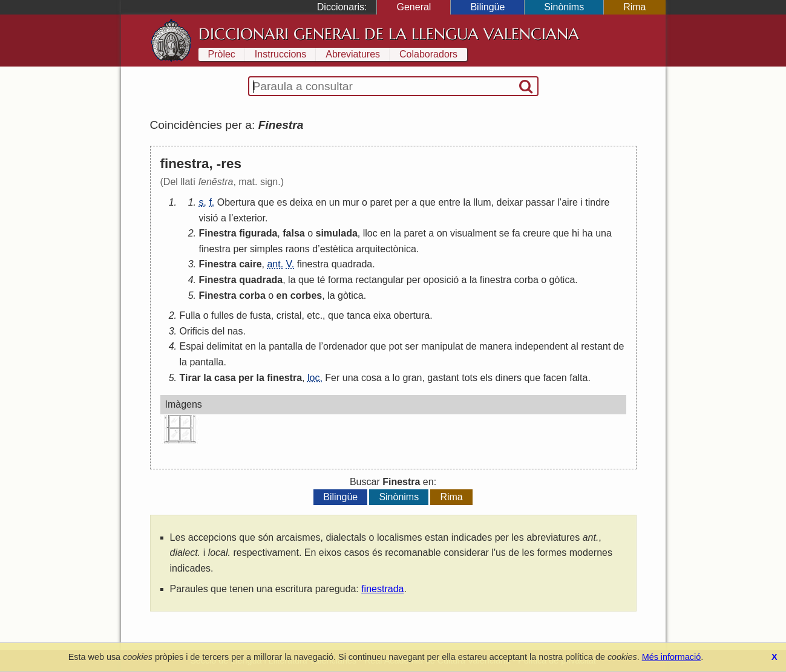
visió (209, 218)
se (504, 233)
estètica (337, 249)
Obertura (236, 202)
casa (225, 378)
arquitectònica (386, 249)
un (335, 202)
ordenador (345, 346)
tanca (359, 315)
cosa (372, 378)
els (486, 378)
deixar (510, 202)
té (321, 280)
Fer (332, 378)
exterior (249, 218)
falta (578, 378)
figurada (258, 233)
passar (540, 202)
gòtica (562, 280)
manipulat (442, 346)
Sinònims (564, 7)
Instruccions (280, 54)
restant (596, 346)
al (574, 346)
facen (555, 378)
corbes (306, 295)
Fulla (190, 315)
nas (235, 331)
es (282, 202)
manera (496, 346)
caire (250, 264)
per (401, 202)
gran (412, 378)
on (442, 233)
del (218, 331)
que (266, 202)
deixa (301, 202)
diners (508, 378)
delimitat (224, 346)
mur (351, 202)
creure (536, 233)
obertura (412, 315)
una (604, 233)
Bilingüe (487, 7)
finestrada (382, 589)
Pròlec (222, 54)
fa (516, 233)
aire (570, 202)
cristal (289, 315)
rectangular (379, 280)
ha (588, 233)
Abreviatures (353, 54)
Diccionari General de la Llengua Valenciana (389, 34)
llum (482, 202)
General (414, 7)
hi (575, 233)
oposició (441, 280)
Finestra (218, 233)
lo (396, 378)
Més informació (672, 657)
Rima (634, 7)
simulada (337, 233)
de (242, 315)
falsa (293, 233)
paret (381, 202)
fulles (222, 315)
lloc (370, 233)
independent (542, 346)
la (467, 202)
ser (411, 346)
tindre (597, 202)
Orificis (195, 331)
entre (449, 202)
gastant (443, 378)
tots (470, 378)
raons (298, 249)
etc (313, 315)
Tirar (190, 378)
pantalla (286, 346)
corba (526, 280)
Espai (192, 346)
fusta (260, 315)
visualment (473, 233)
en (321, 202)
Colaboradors (428, 54)
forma (340, 280)
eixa (382, 315)
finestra (215, 249)
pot (396, 346)
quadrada (352, 264)
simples (266, 249)
